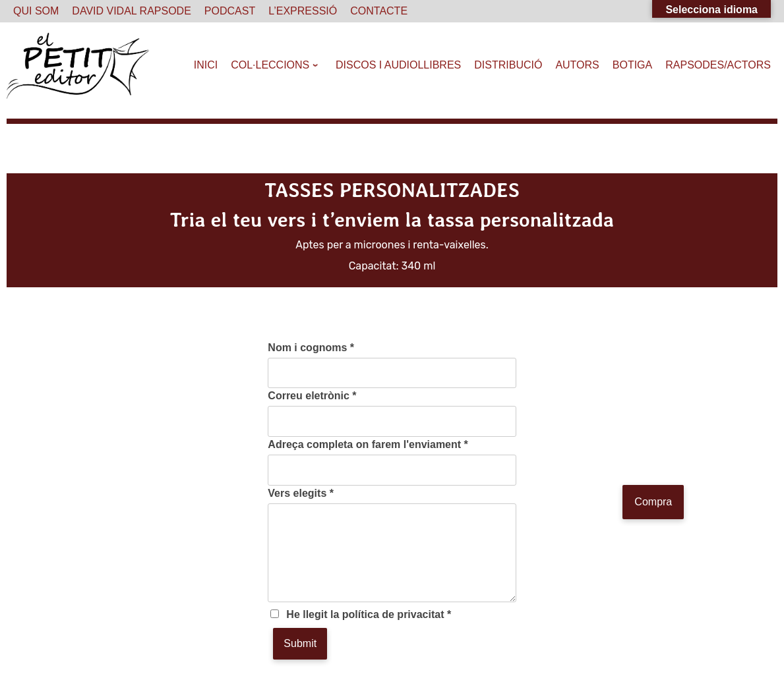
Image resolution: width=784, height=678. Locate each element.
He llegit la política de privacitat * (369, 614)
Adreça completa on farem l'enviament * (368, 444)
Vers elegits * (301, 493)
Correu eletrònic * (312, 396)
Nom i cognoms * (311, 348)
